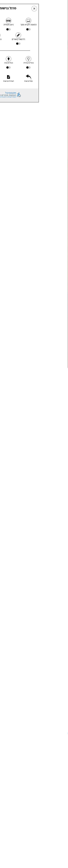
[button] (5, 733)
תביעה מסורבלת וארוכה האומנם (46, 582)
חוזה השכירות (19, 412)
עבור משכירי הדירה (21, 400)
